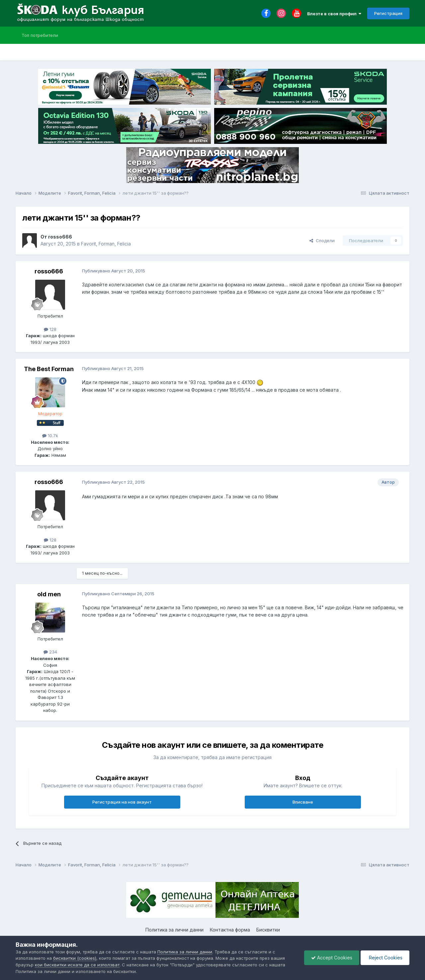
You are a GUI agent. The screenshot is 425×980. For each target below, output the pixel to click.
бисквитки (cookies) (75, 958)
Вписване (303, 802)
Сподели (322, 241)
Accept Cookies (332, 958)
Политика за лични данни (174, 930)
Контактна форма (230, 930)
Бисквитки (268, 930)
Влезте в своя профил (334, 14)
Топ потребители (40, 35)
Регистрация (388, 13)
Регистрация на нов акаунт (122, 802)
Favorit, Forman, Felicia (106, 244)
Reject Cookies (385, 958)
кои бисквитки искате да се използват (77, 965)
